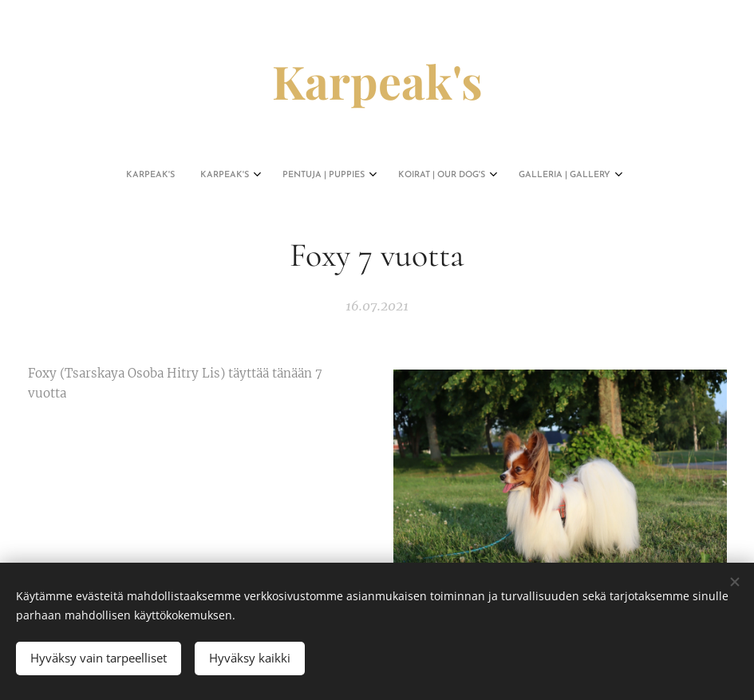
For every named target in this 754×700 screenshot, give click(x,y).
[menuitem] (311, 176)
